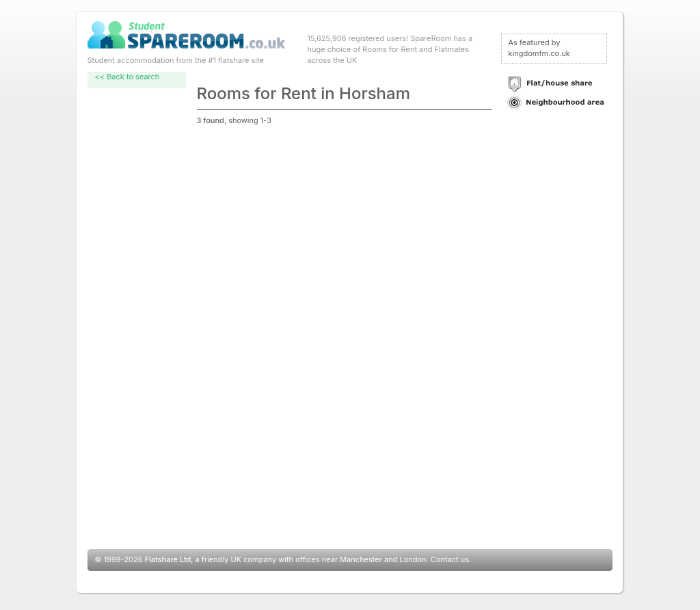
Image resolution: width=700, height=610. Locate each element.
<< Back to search (127, 77)
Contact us (450, 559)
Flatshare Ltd (168, 559)
